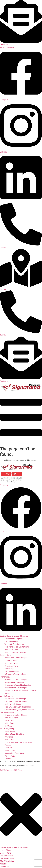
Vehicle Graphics (7, 696)
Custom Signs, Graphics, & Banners (14, 636)
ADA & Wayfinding (7, 729)
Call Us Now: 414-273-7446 (11, 770)
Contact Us (4, 867)
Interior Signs (5, 677)
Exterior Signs (5, 655)
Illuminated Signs (7, 712)
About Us (4, 864)
